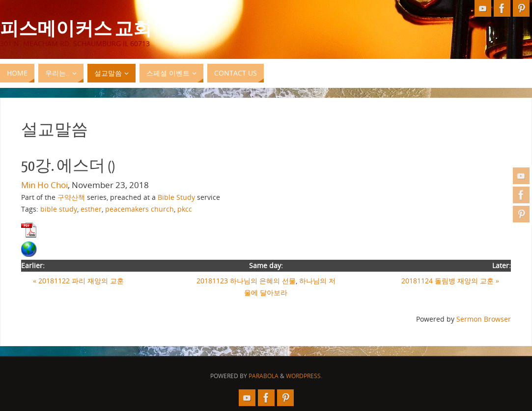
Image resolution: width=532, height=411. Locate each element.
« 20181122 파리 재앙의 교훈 (78, 281)
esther (91, 209)
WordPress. (304, 376)
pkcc (185, 209)
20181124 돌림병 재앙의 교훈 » (450, 281)
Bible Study (176, 197)
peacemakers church (140, 209)
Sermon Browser (484, 319)
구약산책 (71, 197)
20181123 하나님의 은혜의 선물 (246, 281)
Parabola (264, 376)
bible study (59, 209)
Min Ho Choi (44, 185)
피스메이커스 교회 (76, 27)
